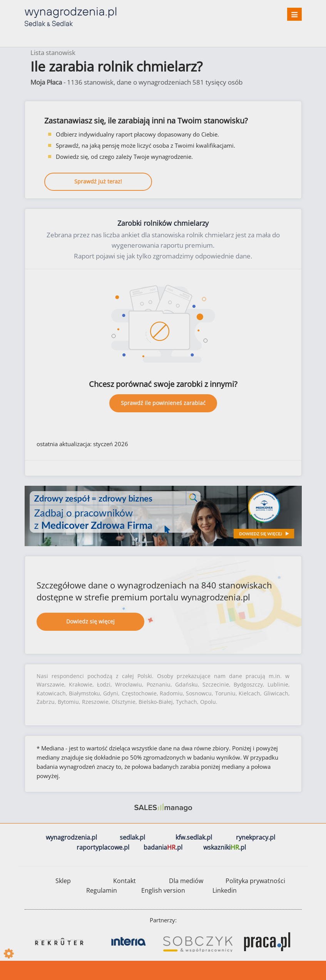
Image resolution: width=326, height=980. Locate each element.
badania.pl (163, 847)
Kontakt (125, 881)
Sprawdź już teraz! (98, 181)
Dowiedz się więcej (90, 621)
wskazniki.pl (225, 847)
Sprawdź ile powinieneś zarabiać (163, 403)
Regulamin (102, 890)
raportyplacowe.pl (103, 847)
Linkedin (225, 890)
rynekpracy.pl (256, 837)
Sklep (63, 881)
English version (163, 890)
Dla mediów (186, 881)
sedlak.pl (132, 837)
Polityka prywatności (255, 881)
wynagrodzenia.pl (71, 837)
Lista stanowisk (53, 52)
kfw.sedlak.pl (194, 837)
